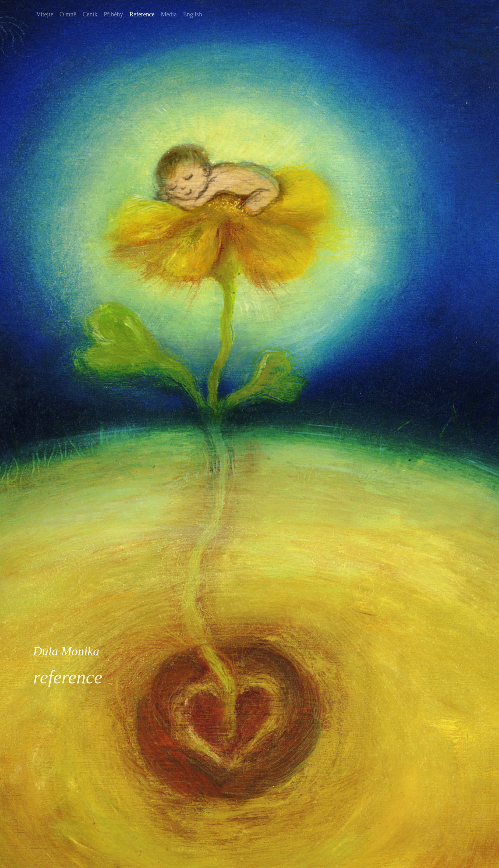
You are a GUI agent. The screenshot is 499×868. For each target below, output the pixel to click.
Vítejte (45, 14)
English (192, 14)
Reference (142, 14)
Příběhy (113, 14)
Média (169, 14)
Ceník (90, 14)
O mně (68, 14)
